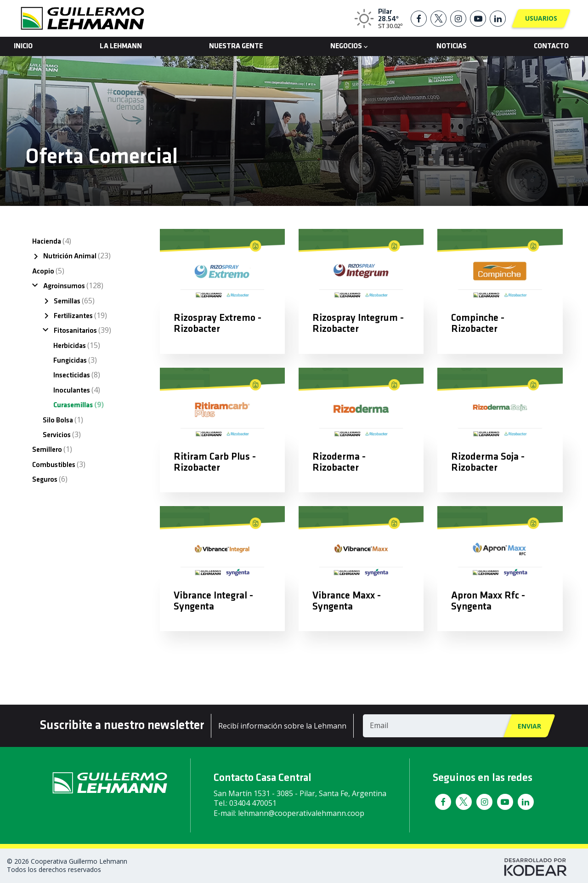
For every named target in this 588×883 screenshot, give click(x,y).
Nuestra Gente (236, 46)
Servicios (62, 434)
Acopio (48, 271)
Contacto (551, 46)
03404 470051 (253, 803)
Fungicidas (75, 360)
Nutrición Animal (77, 256)
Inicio (23, 46)
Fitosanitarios (82, 330)
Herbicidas (77, 345)
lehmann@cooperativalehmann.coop (301, 813)
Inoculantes (77, 390)
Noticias (452, 46)
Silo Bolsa (63, 420)
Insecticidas (77, 375)
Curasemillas (79, 404)
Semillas (74, 301)
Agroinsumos (73, 285)
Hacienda (52, 241)
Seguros (50, 479)
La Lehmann (121, 46)
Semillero (52, 449)
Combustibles (59, 464)
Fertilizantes (80, 315)
